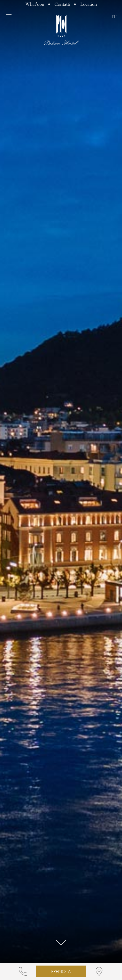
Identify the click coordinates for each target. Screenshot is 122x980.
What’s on (35, 4)
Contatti (62, 4)
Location (89, 4)
